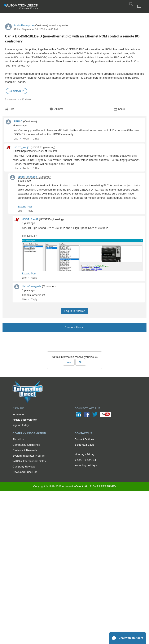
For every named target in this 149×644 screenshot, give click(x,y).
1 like (36, 139)
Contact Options (84, 439)
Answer (56, 109)
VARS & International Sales (29, 461)
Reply (26, 139)
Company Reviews (24, 467)
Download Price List (25, 472)
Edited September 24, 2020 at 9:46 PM (36, 29)
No (81, 362)
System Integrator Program (29, 456)
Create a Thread (74, 327)
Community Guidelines (26, 445)
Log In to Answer (74, 311)
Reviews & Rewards (25, 450)
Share (119, 109)
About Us (18, 439)
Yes (69, 362)
